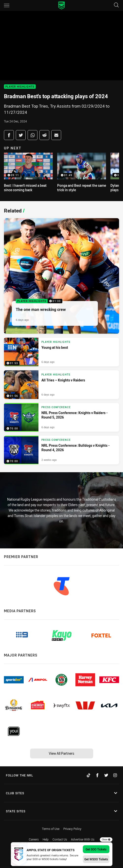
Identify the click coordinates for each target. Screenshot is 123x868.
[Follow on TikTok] (88, 775)
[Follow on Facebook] (97, 775)
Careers (34, 839)
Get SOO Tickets (96, 849)
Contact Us (60, 839)
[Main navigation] (7, 5)
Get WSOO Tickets (96, 859)
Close (106, 840)
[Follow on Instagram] (115, 775)
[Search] (116, 5)
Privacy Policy (72, 829)
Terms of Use (51, 829)
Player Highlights (20, 87)
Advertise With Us (83, 839)
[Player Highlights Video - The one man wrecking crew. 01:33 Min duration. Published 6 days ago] (61, 276)
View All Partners (61, 753)
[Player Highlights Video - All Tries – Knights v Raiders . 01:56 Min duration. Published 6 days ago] (61, 385)
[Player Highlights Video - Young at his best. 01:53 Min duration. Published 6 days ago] (61, 352)
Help (46, 839)
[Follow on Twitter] (106, 775)
